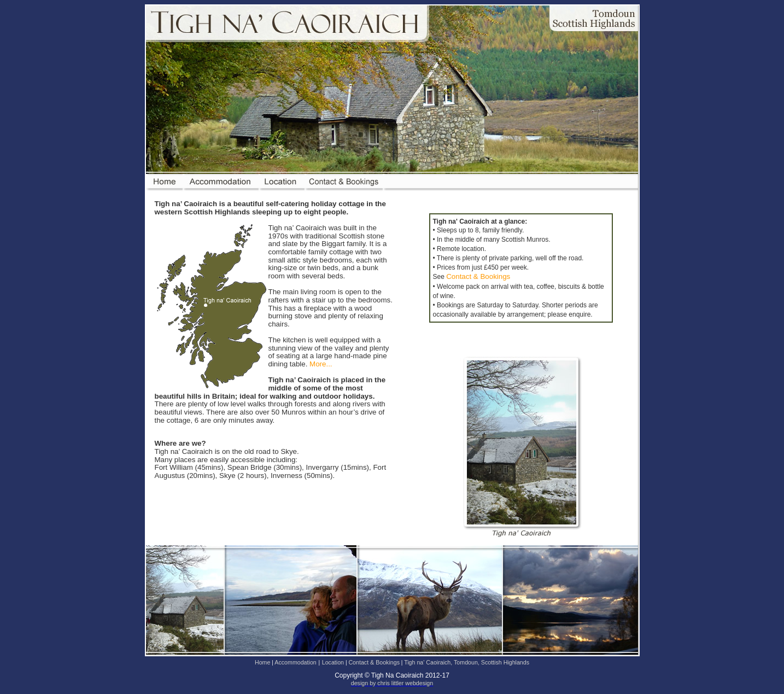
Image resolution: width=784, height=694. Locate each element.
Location (334, 662)
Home (263, 662)
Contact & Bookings (478, 276)
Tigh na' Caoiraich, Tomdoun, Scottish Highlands (467, 662)
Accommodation (295, 662)
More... (321, 364)
